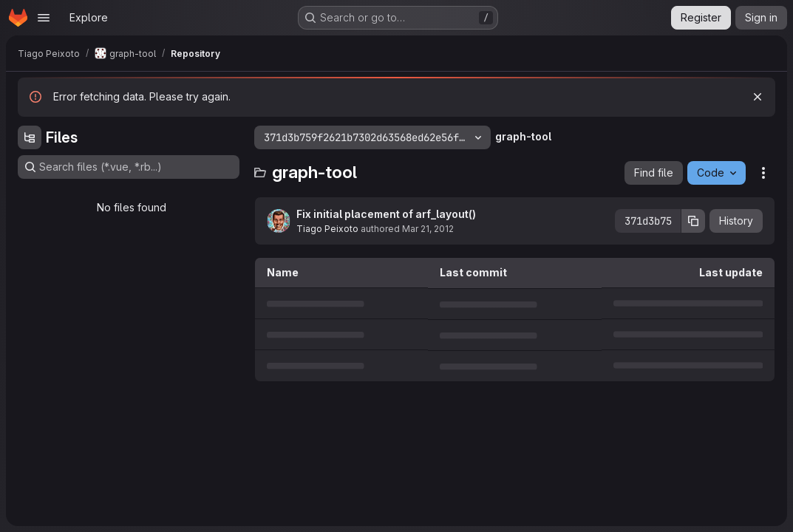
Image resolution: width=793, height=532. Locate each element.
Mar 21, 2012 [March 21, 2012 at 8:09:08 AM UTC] (428, 229)
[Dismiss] (758, 97)
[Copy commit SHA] (693, 221)
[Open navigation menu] (44, 18)
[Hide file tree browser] (30, 137)
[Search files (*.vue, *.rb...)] (129, 167)
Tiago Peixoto (327, 229)
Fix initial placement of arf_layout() (386, 214)
